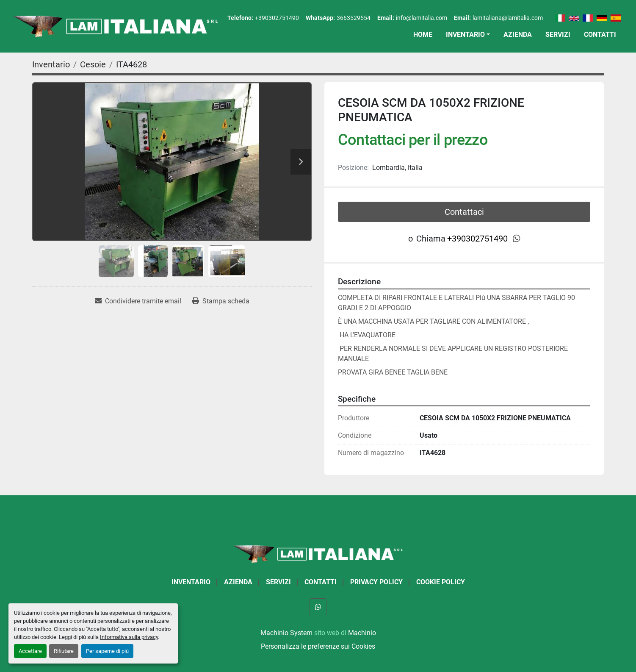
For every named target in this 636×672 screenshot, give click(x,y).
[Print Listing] (221, 301)
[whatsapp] (517, 239)
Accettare (30, 651)
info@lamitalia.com (422, 18)
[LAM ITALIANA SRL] (318, 554)
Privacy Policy (376, 582)
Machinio (362, 633)
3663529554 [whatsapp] (354, 18)
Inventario (465, 35)
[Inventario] (51, 64)
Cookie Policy (441, 582)
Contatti (600, 35)
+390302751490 (277, 18)
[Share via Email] (138, 301)
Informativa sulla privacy (129, 637)
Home (423, 35)
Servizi (558, 35)
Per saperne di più (107, 651)
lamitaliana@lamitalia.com (508, 18)
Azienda (518, 35)
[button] (468, 35)
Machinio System (286, 633)
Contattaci (464, 212)
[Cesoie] (93, 64)
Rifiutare (64, 651)
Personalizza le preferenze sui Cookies (318, 646)
